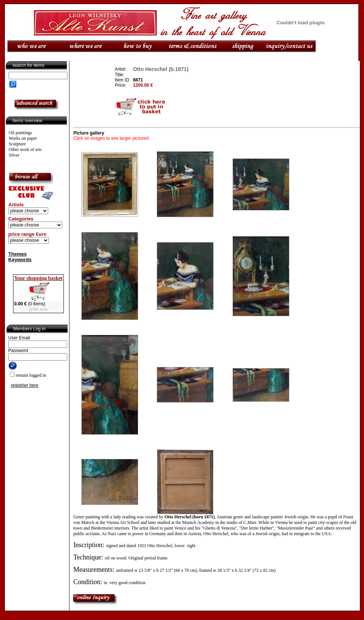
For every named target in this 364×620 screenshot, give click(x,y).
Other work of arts (25, 149)
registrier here (25, 385)
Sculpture (17, 144)
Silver (14, 155)
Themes (17, 254)
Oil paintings (20, 133)
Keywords (20, 260)
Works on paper (23, 138)
